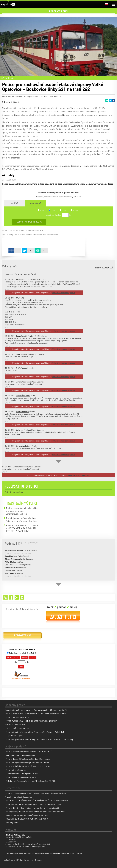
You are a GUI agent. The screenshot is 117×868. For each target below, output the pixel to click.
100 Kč (42, 210)
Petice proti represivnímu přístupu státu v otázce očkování (27, 763)
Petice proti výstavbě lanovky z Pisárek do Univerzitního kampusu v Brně (33, 804)
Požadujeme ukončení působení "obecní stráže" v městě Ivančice (21, 520)
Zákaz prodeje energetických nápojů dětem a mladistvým (27, 815)
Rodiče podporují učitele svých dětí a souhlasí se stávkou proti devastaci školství (36, 812)
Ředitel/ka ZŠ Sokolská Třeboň (17, 728)
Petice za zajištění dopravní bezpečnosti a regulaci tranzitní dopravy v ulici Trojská (36, 793)
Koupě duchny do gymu (14, 736)
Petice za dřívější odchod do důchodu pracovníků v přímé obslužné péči (32, 808)
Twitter (110, 101)
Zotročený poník (12, 823)
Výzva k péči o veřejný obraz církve (19, 797)
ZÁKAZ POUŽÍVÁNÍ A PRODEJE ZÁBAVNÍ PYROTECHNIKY (28, 766)
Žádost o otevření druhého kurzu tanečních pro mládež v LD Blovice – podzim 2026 (37, 710)
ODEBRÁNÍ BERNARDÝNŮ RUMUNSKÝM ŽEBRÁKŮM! (27, 819)
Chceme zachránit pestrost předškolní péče (22, 774)
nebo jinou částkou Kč (58, 215)
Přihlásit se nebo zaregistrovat (78, 475)
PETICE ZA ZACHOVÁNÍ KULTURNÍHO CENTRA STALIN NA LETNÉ (31, 721)
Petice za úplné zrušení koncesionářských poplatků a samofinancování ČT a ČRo (36, 714)
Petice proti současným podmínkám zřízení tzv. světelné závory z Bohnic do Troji (36, 732)
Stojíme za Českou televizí (15, 725)
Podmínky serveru (25, 860)
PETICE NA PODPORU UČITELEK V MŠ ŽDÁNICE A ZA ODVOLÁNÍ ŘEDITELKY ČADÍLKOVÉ (22, 528)
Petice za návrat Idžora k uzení (17, 717)
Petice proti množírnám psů (16, 770)
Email (107, 101)
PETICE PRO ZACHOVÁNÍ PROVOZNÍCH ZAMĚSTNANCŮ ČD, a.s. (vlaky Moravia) (37, 801)
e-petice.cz (8, 5)
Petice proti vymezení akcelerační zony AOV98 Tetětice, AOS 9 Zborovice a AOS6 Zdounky (39, 739)
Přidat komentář (104, 268)
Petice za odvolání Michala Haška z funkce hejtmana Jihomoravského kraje (22, 511)
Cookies (39, 860)
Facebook (113, 101)
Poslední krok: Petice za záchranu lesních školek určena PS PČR (30, 781)
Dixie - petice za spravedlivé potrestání (20, 755)
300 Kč (53, 210)
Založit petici (63, 617)
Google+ (17, 597)
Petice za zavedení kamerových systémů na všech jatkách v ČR (29, 752)
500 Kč (64, 210)
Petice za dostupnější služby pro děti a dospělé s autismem (28, 759)
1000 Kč (75, 210)
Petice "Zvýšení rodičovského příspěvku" (21, 777)
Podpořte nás (22, 636)
